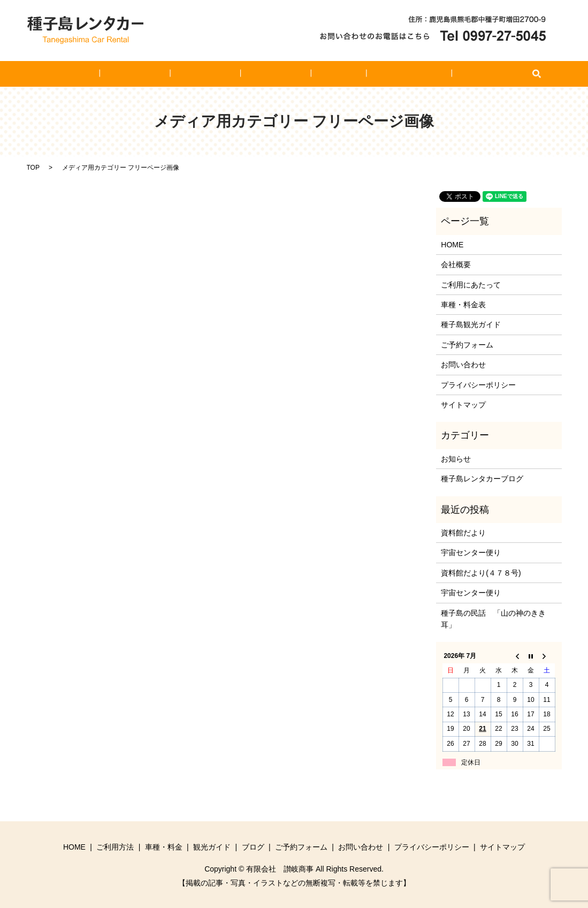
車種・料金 (219, 74)
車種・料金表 (463, 305)
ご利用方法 (164, 74)
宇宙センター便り (471, 553)
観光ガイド (275, 74)
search (484, 74)
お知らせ (456, 459)
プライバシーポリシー (478, 385)
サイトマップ (463, 405)
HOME (116, 74)
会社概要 (456, 264)
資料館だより (463, 533)
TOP (33, 168)
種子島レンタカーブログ (482, 479)
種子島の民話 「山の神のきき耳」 (493, 619)
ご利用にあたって (471, 285)
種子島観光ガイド (471, 324)
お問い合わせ (445, 74)
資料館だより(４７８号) (481, 573)
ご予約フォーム (378, 74)
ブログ (323, 74)
